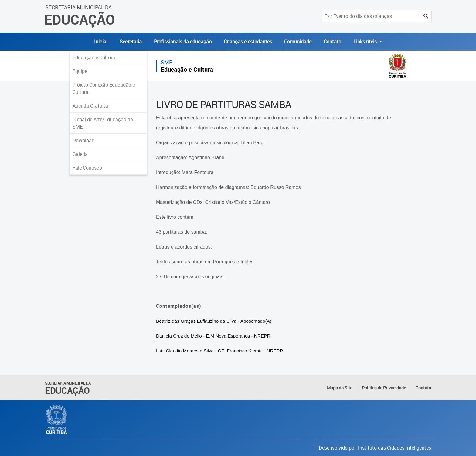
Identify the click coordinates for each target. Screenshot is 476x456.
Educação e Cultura (94, 57)
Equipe (80, 71)
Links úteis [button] (366, 42)
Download (83, 140)
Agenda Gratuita (90, 106)
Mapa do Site (340, 388)
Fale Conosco (87, 168)
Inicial (101, 42)
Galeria (80, 154)
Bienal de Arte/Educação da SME (103, 123)
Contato (332, 42)
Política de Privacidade (384, 388)
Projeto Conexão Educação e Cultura (104, 88)
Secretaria (131, 42)
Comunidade (298, 42)
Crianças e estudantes (248, 42)
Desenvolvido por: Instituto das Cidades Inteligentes (375, 448)
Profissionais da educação (183, 42)
